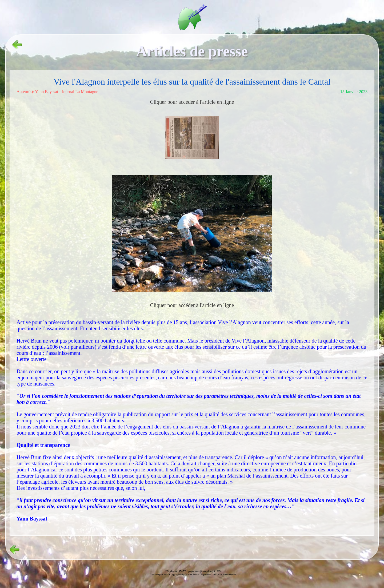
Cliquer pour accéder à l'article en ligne (192, 102)
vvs (167, 574)
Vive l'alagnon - (158, 574)
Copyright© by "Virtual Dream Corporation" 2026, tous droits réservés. (204, 574)
